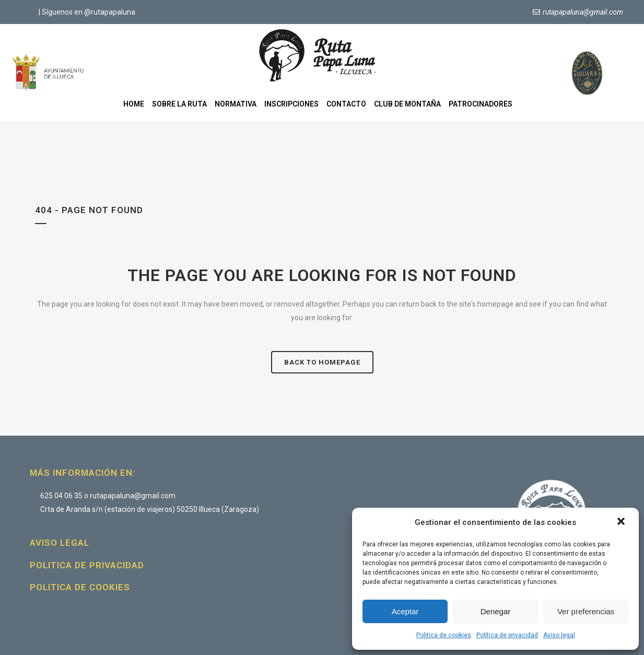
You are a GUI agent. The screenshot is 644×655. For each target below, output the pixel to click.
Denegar (496, 611)
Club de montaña (407, 104)
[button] (622, 522)
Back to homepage (322, 362)
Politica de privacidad (87, 565)
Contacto (346, 104)
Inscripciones (291, 104)
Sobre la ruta (179, 104)
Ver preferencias (586, 611)
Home (134, 104)
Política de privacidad (507, 635)
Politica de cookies (444, 635)
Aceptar (405, 611)
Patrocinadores (481, 104)
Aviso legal (559, 635)
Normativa (236, 104)
